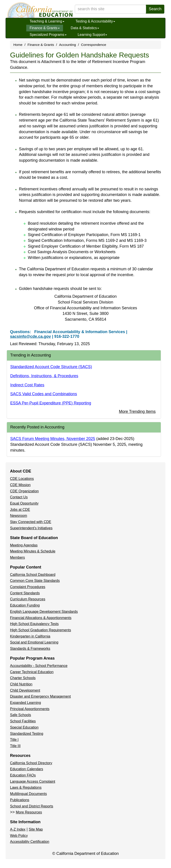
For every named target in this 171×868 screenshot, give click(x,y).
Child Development (25, 690)
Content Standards (25, 593)
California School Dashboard (33, 575)
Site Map (36, 829)
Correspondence (94, 45)
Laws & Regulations (26, 788)
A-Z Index (18, 829)
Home (18, 45)
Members (17, 557)
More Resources (29, 812)
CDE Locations (22, 479)
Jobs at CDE (20, 510)
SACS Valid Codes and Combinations (44, 394)
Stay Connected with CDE (31, 522)
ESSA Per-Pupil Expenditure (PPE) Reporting (51, 403)
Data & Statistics (85, 28)
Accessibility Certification (30, 842)
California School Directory (31, 763)
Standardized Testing (27, 734)
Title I (14, 740)
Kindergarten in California (30, 636)
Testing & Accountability (95, 21)
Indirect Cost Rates (27, 385)
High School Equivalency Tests (34, 624)
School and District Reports (32, 806)
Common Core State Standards (35, 581)
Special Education (24, 727)
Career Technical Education (32, 672)
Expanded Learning (25, 703)
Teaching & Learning (47, 21)
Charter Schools (23, 678)
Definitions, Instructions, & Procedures (44, 376)
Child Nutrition (21, 684)
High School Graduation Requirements (41, 630)
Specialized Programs (48, 35)
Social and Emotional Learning (34, 642)
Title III (15, 746)
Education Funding (25, 605)
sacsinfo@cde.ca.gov (31, 336)
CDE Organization (24, 491)
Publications (20, 800)
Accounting (67, 45)
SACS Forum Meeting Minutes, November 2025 (53, 439)
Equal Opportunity (24, 503)
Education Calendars (27, 769)
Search (155, 9)
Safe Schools (20, 715)
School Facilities (23, 721)
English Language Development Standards (44, 612)
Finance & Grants (45, 28)
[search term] (110, 9)
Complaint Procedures (28, 587)
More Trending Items (137, 412)
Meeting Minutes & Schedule (33, 551)
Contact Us (19, 497)
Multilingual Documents (28, 794)
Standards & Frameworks (30, 649)
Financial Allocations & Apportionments (41, 618)
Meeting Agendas (24, 545)
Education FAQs (23, 775)
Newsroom (18, 516)
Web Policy (19, 836)
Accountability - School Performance (39, 666)
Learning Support (93, 35)
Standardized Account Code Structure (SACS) (51, 367)
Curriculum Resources (28, 599)
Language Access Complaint (33, 781)
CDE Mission (20, 485)
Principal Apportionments (30, 709)
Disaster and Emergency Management (40, 696)
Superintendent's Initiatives (31, 528)
